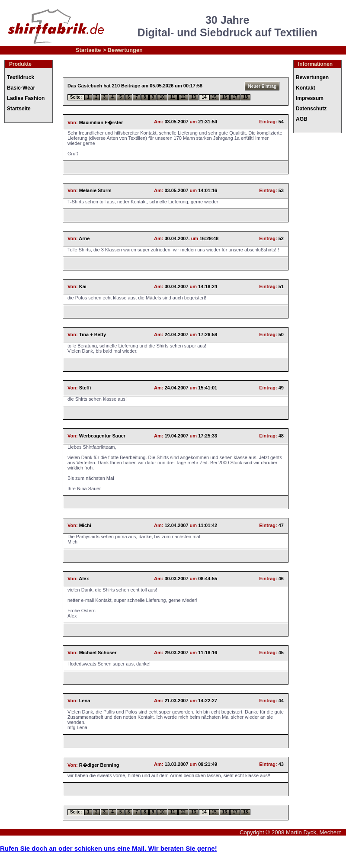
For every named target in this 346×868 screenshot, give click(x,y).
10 (162, 97)
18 (245, 97)
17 (235, 97)
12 (183, 97)
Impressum (310, 98)
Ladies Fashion (26, 98)
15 (214, 97)
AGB (302, 119)
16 (225, 97)
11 (173, 97)
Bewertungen (312, 77)
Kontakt (306, 88)
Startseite (88, 50)
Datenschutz (311, 109)
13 (194, 97)
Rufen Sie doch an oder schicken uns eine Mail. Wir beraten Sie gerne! (109, 848)
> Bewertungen (123, 50)
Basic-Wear (21, 88)
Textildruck (21, 77)
